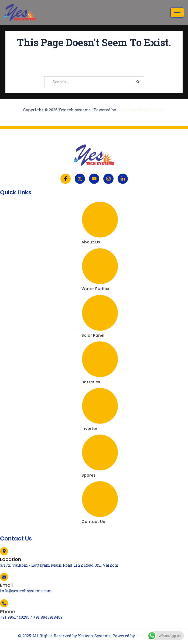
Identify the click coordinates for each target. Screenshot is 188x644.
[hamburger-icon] (177, 13)
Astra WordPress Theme (141, 110)
